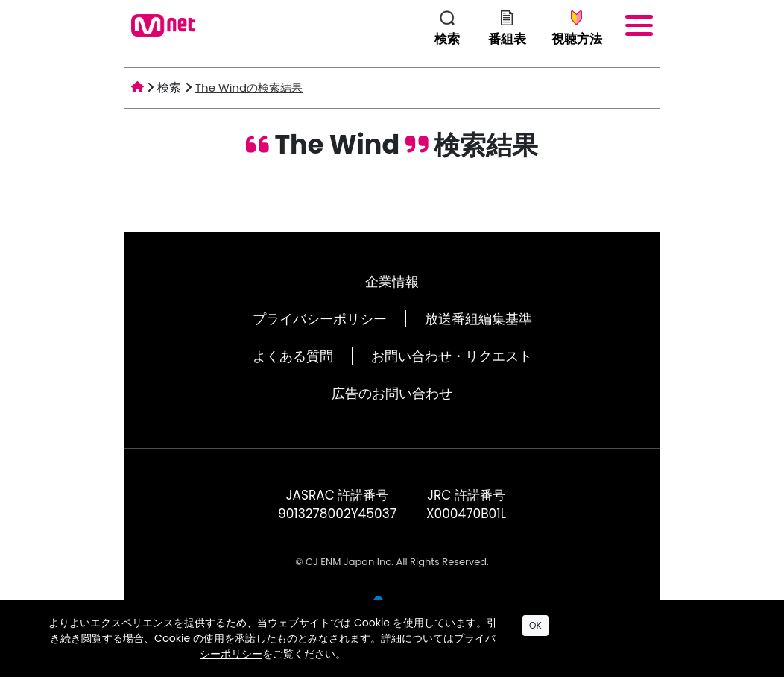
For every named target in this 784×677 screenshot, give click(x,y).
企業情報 (392, 281)
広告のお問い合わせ (392, 393)
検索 (169, 88)
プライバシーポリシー (320, 319)
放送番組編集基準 (478, 319)
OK (535, 625)
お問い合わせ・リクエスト (452, 356)
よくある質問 (293, 356)
